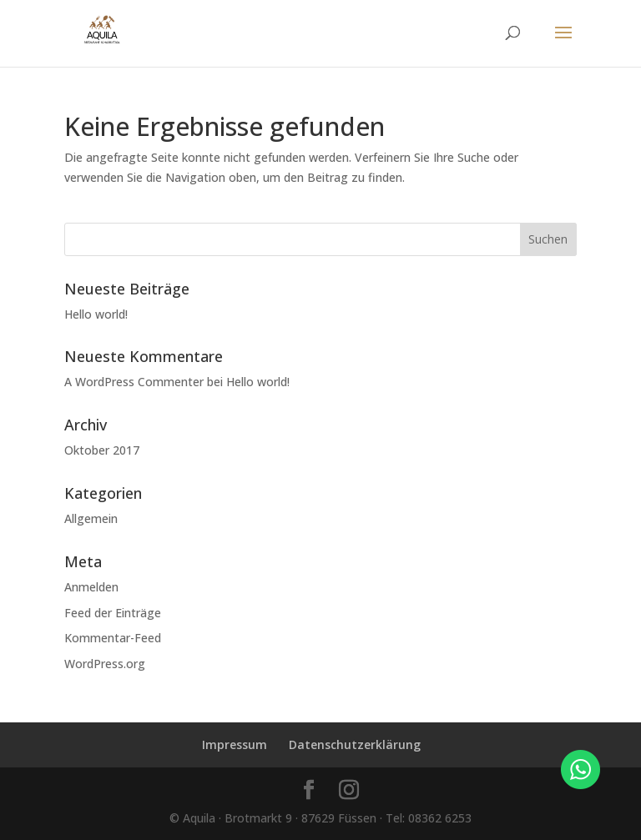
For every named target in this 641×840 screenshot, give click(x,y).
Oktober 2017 (102, 450)
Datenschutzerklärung (355, 744)
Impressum (235, 744)
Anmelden (91, 587)
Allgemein (91, 518)
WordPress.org (105, 664)
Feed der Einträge (113, 613)
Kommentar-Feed (113, 638)
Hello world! (96, 314)
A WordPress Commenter (134, 382)
